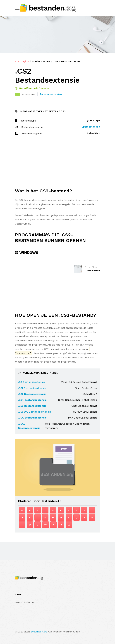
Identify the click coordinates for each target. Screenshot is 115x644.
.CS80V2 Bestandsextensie (35, 412)
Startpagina (22, 61)
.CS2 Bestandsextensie (32, 394)
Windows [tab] (27, 253)
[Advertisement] (57, 163)
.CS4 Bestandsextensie (32, 400)
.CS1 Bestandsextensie (32, 388)
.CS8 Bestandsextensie (32, 406)
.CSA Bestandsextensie (32, 418)
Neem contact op (25, 602)
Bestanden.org (39, 632)
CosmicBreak (93, 270)
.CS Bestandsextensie (31, 382)
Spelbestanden (41, 61)
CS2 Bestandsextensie (67, 61)
